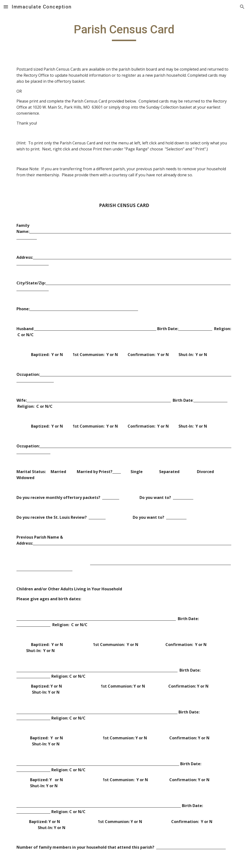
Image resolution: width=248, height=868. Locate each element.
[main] (124, 32)
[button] (6, 7)
